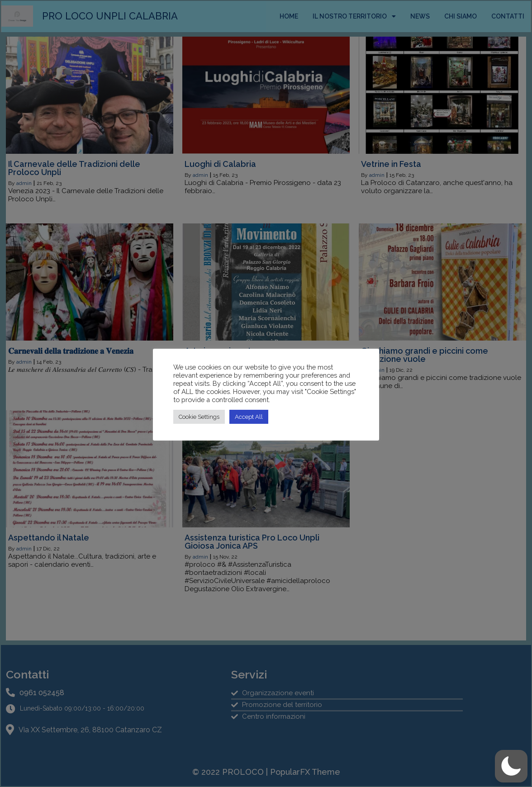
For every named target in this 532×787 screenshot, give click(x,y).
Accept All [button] (249, 417)
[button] (511, 766)
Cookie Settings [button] (199, 417)
